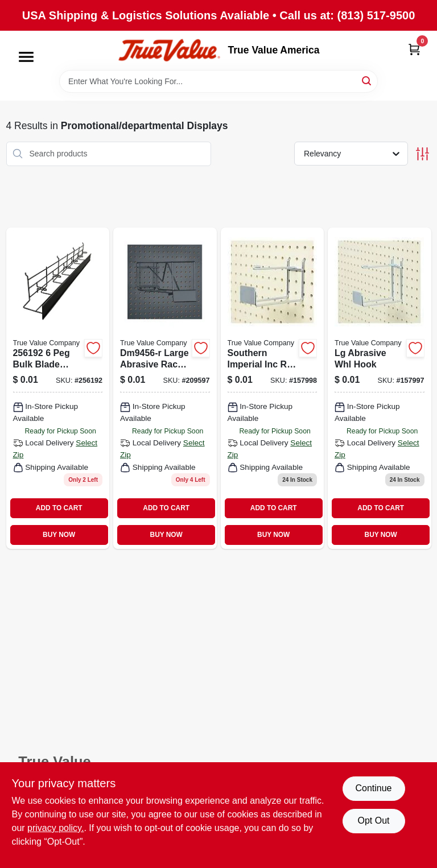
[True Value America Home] (169, 50)
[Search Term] (218, 81)
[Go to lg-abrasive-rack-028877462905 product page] (165, 388)
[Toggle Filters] (422, 154)
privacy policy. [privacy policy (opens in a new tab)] (55, 828)
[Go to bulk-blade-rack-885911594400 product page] (58, 388)
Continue (373, 788)
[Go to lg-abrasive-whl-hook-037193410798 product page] (380, 388)
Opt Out (373, 821)
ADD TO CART (59, 508)
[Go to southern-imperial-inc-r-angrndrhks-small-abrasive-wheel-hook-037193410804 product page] (273, 388)
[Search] (367, 80)
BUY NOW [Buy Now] (59, 535)
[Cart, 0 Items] (414, 49)
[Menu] (26, 57)
